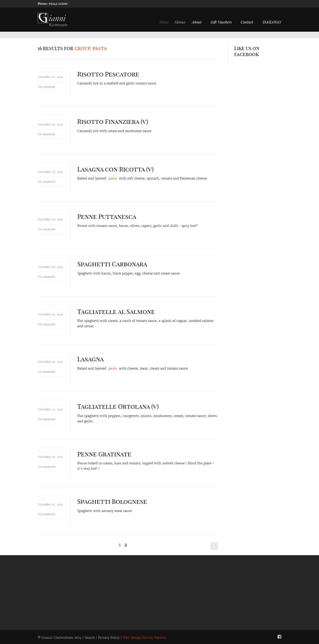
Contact (247, 22)
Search (90, 638)
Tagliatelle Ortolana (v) (118, 406)
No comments (47, 87)
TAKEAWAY (272, 22)
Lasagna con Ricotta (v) (115, 169)
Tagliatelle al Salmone (116, 312)
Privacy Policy (109, 638)
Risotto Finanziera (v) (113, 122)
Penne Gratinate (104, 454)
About (199, 22)
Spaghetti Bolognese (112, 501)
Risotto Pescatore (108, 74)
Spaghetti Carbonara (112, 264)
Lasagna (90, 359)
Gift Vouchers (221, 22)
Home (167, 22)
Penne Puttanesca (107, 217)
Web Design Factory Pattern (144, 638)
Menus (183, 22)
